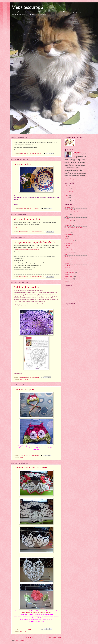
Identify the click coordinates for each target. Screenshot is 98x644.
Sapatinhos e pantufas (69, 270)
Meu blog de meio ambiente (27, 219)
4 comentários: (35, 377)
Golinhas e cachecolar (69, 241)
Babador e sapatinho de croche (71, 212)
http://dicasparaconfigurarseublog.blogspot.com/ (28, 249)
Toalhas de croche (23, 380)
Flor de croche (68, 232)
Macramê (67, 248)
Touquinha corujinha (24, 390)
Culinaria (67, 230)
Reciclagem (67, 268)
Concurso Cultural (23, 164)
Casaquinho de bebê (69, 221)
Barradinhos (67, 214)
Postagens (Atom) (19, 641)
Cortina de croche (69, 225)
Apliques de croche (69, 207)
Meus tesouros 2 (78, 152)
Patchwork (67, 261)
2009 (67, 200)
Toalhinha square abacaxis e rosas (30, 468)
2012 (67, 186)
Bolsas (66, 216)
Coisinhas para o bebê (69, 223)
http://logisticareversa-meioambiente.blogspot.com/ (26, 228)
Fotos (66, 236)
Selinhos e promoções (69, 272)
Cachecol (67, 219)
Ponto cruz (67, 263)
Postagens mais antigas (54, 637)
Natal (66, 254)
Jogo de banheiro (68, 243)
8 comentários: (36, 455)
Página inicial (29, 637)
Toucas (21, 458)
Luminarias (67, 245)
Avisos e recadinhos (69, 210)
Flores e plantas (68, 234)
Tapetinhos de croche (69, 277)
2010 (67, 198)
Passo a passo (68, 259)
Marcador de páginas (69, 252)
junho (69, 188)
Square (66, 274)
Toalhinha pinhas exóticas (26, 287)
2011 (67, 195)
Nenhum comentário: (37, 153)
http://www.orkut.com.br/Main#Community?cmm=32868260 (36, 613)
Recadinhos (67, 265)
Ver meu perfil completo (70, 179)
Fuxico (66, 239)
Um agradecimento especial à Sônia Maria (34, 242)
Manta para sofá (68, 250)
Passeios (66, 257)
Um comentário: (36, 208)
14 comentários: (36, 629)
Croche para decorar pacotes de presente (74, 228)
